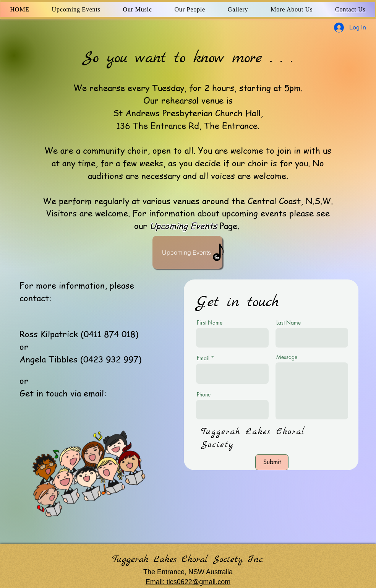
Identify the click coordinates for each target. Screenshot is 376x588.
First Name (210, 323)
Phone (204, 395)
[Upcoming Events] (187, 252)
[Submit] (272, 462)
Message (287, 357)
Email (203, 358)
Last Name (288, 323)
